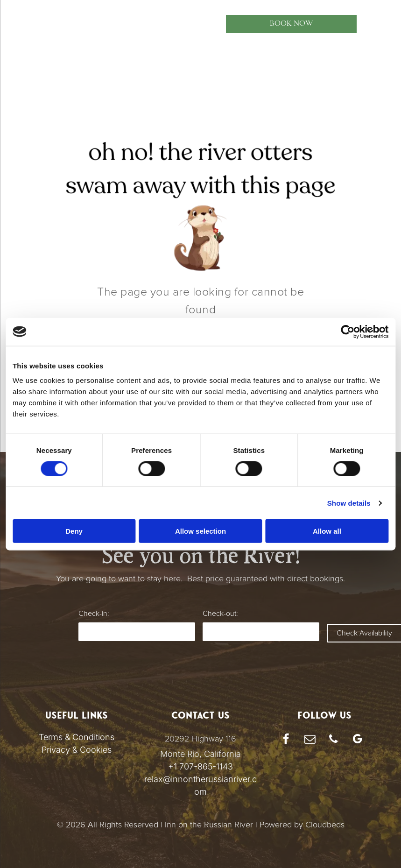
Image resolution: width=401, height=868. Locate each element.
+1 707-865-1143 (200, 766)
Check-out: (220, 614)
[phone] (334, 740)
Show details (351, 503)
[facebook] (286, 740)
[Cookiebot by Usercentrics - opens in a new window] (349, 332)
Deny (73, 531)
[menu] (21, 24)
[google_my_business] (357, 740)
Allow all (328, 531)
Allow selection (200, 531)
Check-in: (94, 614)
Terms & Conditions (77, 737)
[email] (310, 740)
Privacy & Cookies (77, 750)
